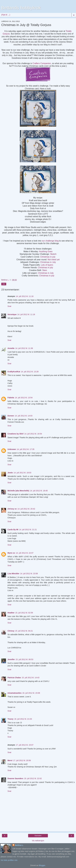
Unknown (12, 449)
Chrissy (11, 631)
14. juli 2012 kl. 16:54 (33, 434)
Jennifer (11, 659)
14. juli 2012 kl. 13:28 (30, 372)
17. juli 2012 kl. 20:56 (22, 760)
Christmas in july (48, 257)
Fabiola (11, 398)
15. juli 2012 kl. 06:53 (24, 659)
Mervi (10, 760)
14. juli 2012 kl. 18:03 (22, 473)
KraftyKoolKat (14, 372)
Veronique (12, 314)
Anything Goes (46, 251)
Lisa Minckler (13, 574)
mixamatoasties (15, 693)
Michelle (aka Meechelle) (18, 491)
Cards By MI (13, 530)
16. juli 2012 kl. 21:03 (23, 719)
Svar (9, 306)
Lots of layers (47, 265)
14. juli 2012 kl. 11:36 (24, 348)
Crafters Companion (42, 63)
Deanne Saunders (15, 778)
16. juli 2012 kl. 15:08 (31, 693)
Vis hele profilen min (9, 860)
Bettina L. (19, 845)
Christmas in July (48, 262)
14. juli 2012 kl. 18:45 (39, 491)
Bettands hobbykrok (21, 8)
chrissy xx (12, 509)
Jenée (10, 473)
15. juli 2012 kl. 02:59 (24, 613)
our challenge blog (50, 241)
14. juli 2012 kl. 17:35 (26, 449)
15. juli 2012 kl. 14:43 (30, 678)
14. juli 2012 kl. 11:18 (25, 296)
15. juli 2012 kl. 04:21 (24, 631)
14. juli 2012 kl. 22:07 (25, 553)
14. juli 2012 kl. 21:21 (28, 530)
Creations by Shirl (15, 434)
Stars (45, 270)
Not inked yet (54, 260)
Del (4, 284)
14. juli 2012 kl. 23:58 (29, 574)
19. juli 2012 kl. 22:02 (33, 778)
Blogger (42, 865)
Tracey (11, 719)
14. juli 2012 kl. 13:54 (24, 398)
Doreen (11, 416)
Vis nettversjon (38, 841)
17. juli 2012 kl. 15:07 (25, 745)
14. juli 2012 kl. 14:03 (24, 416)
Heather (11, 613)
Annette (11, 348)
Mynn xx (11, 553)
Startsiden (38, 836)
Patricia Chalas (14, 678)
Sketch (53, 254)
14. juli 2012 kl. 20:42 (26, 509)
